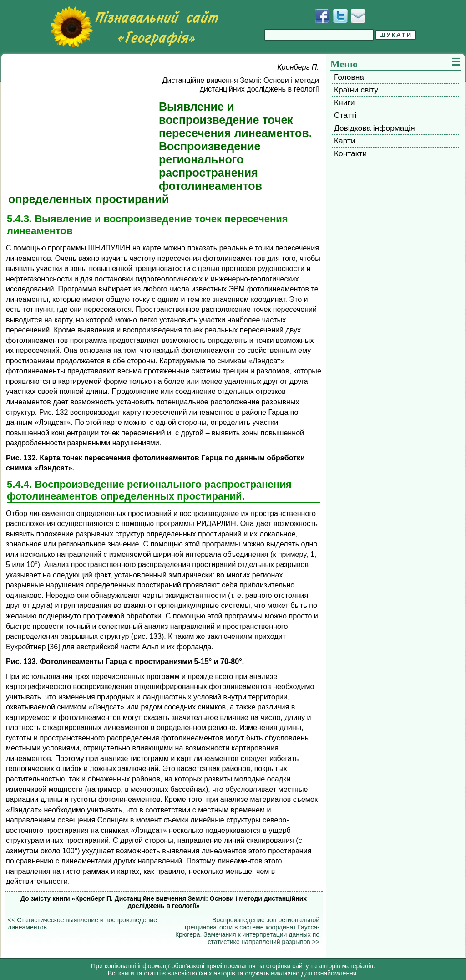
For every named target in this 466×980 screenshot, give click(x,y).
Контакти (350, 153)
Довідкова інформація (375, 128)
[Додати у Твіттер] (340, 16)
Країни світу (356, 90)
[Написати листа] (358, 16)
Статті (345, 115)
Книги (344, 102)
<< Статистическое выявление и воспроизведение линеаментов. (82, 924)
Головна (349, 77)
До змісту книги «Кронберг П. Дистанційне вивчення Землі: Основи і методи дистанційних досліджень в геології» (164, 902)
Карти (345, 141)
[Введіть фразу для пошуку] (319, 35)
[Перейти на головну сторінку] (134, 27)
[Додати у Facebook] (322, 16)
